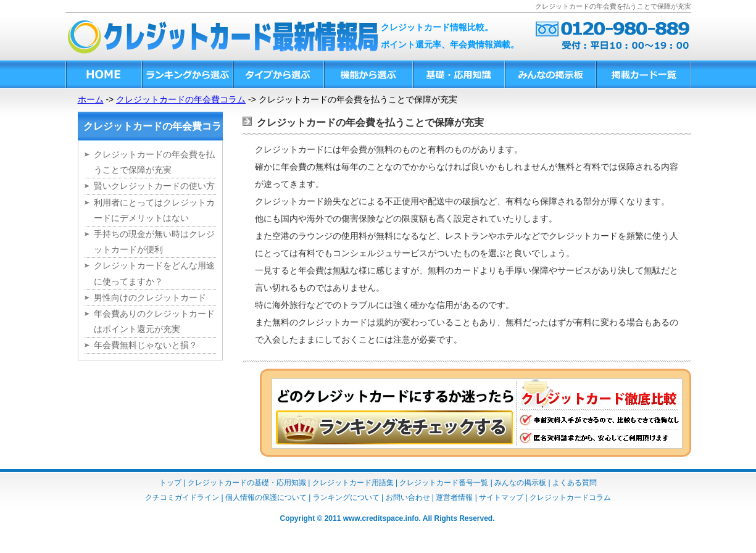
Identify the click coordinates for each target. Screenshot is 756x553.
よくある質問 (575, 483)
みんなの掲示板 (550, 74)
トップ (170, 483)
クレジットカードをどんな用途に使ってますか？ (154, 273)
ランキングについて (346, 497)
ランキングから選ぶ (187, 74)
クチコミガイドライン (182, 497)
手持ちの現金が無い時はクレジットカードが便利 (154, 242)
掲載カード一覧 (643, 74)
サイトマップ (501, 497)
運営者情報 (454, 497)
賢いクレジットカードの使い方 (154, 186)
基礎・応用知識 (458, 74)
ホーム (91, 99)
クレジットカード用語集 (353, 483)
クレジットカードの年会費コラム (181, 99)
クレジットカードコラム (570, 497)
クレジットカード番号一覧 (444, 483)
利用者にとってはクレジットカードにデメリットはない (154, 210)
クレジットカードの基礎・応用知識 (247, 483)
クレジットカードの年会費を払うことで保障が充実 (154, 162)
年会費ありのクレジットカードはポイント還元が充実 (154, 321)
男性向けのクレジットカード (150, 297)
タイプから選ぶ (278, 74)
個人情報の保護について (266, 497)
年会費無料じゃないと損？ (146, 345)
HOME (103, 74)
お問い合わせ (408, 497)
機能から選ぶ (368, 74)
